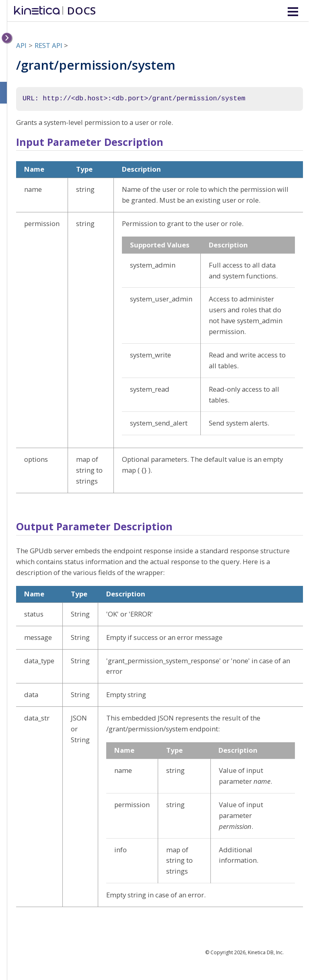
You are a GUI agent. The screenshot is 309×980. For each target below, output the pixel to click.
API (21, 45)
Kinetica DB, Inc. (266, 952)
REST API (48, 45)
